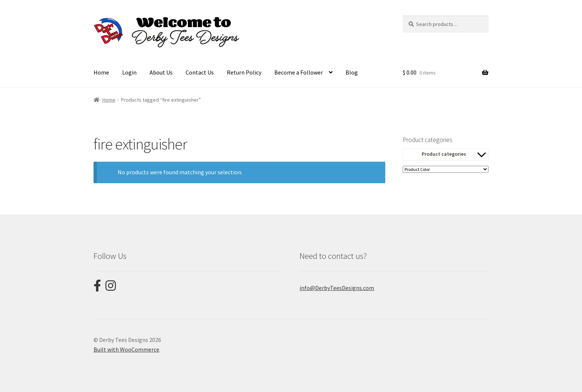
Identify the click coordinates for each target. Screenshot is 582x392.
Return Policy (244, 72)
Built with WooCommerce (126, 349)
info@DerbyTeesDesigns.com (337, 288)
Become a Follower (299, 72)
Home (101, 72)
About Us (161, 72)
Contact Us (200, 72)
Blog (352, 72)
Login (129, 72)
